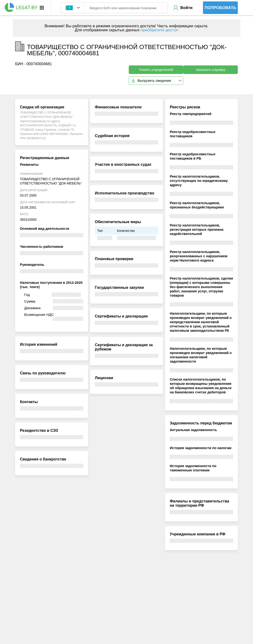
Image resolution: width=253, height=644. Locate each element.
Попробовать (220, 8)
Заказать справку (211, 70)
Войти (186, 8)
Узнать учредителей (156, 70)
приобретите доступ (159, 30)
